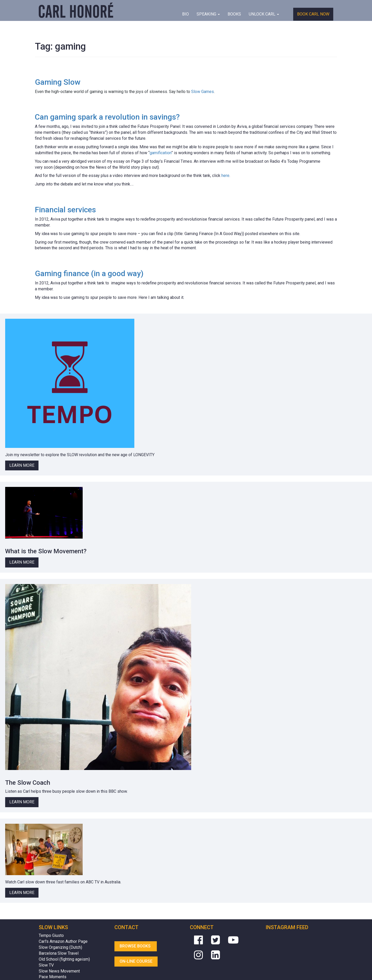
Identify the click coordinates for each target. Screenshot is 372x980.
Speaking (208, 14)
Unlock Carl (264, 14)
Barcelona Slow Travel (59, 953)
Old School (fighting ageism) (64, 959)
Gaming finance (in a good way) (89, 273)
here (225, 176)
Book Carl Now (313, 14)
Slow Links (53, 927)
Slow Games (203, 92)
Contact (126, 927)
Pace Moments (53, 977)
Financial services (65, 210)
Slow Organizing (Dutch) (60, 947)
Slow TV (46, 965)
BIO (185, 14)
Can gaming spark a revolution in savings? (107, 117)
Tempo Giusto (51, 935)
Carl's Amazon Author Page (63, 941)
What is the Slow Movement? (46, 551)
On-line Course (136, 961)
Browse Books (136, 946)
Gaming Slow (58, 82)
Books (234, 14)
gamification (160, 153)
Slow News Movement (59, 971)
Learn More (22, 465)
